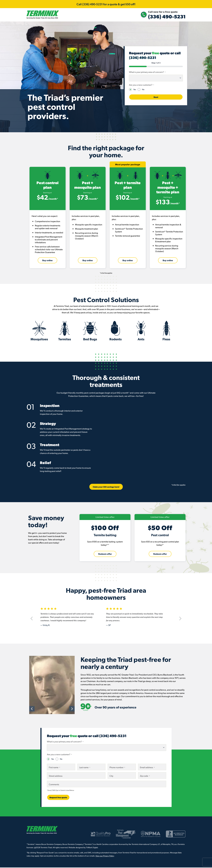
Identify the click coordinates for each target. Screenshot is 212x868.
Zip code (145, 777)
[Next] (180, 620)
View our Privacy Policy (105, 857)
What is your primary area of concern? (147, 73)
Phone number (117, 769)
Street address (56, 777)
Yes (135, 91)
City (111, 777)
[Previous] (32, 620)
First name (54, 769)
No (143, 91)
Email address (147, 769)
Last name (85, 769)
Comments (54, 786)
